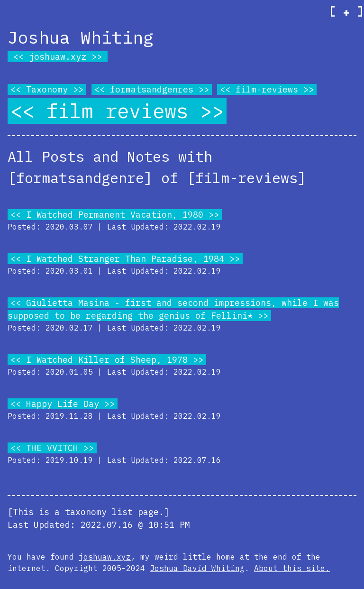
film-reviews (267, 89)
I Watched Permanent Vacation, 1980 (115, 215)
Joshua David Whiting (197, 568)
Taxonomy (47, 89)
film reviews (117, 111)
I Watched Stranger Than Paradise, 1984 (125, 259)
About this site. (292, 568)
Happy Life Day (63, 404)
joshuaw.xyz (58, 57)
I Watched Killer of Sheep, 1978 (107, 360)
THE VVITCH (52, 448)
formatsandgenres (152, 89)
